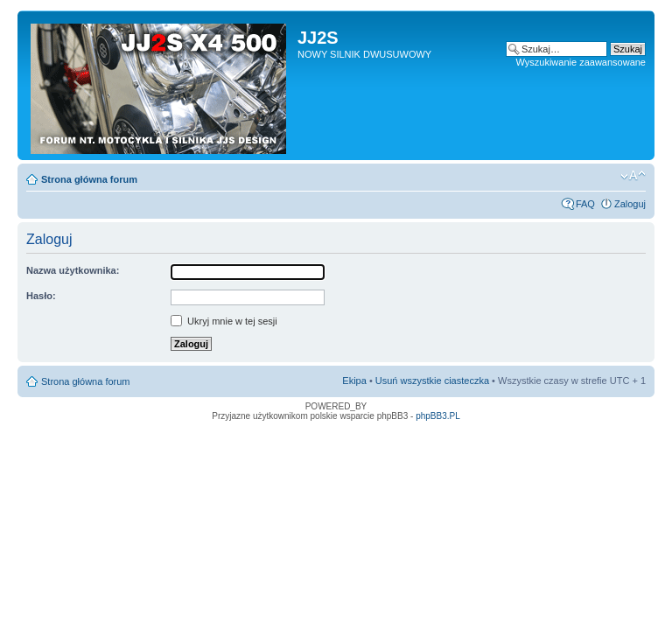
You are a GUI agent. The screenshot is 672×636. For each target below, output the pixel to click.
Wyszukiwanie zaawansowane (581, 62)
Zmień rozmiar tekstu (633, 176)
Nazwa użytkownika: (73, 270)
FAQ (585, 204)
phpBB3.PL (438, 416)
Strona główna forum (89, 179)
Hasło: (41, 296)
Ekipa (354, 381)
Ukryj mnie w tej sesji (224, 321)
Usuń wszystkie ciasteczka (432, 381)
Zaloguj (630, 204)
